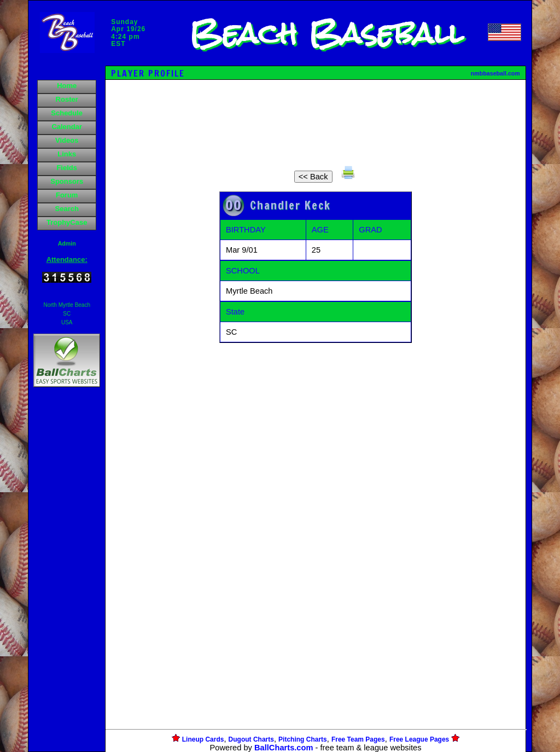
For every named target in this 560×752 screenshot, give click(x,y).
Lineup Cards (203, 739)
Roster (67, 99)
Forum (67, 195)
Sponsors (67, 181)
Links (67, 154)
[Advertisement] (67, 578)
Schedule (67, 113)
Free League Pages (419, 739)
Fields (67, 168)
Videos (67, 140)
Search (67, 209)
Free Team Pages (358, 739)
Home (67, 86)
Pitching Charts (303, 739)
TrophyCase (67, 222)
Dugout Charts (251, 739)
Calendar (67, 127)
